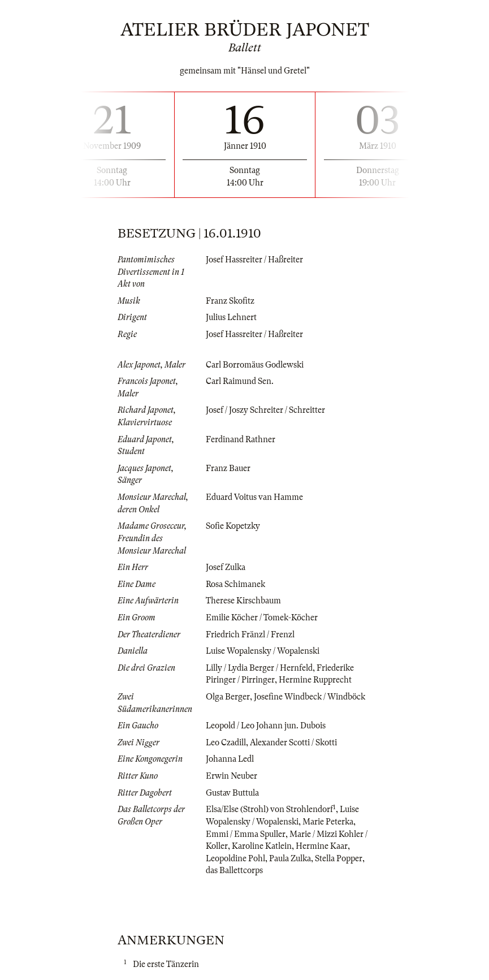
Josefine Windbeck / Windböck (310, 697)
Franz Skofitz (230, 301)
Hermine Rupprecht (315, 680)
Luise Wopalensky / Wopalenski (263, 651)
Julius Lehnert (231, 317)
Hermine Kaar (322, 846)
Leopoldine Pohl (235, 858)
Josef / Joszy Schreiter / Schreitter (265, 410)
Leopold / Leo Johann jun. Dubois (266, 726)
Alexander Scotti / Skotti (293, 742)
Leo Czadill (226, 742)
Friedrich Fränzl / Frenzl (250, 634)
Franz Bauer (228, 468)
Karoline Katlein (262, 846)
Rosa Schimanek (235, 584)
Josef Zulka (226, 567)
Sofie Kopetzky (233, 526)
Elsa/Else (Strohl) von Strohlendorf (269, 809)
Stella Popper (339, 858)
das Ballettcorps (234, 870)
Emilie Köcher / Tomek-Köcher (262, 618)
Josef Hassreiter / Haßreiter (254, 260)
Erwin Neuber (231, 776)
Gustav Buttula (232, 793)
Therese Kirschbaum (243, 601)
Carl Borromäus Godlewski (255, 365)
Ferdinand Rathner (241, 439)
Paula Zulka (290, 858)
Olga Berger (228, 697)
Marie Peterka (328, 822)
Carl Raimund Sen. (240, 381)
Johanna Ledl (230, 759)
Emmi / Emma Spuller (246, 834)
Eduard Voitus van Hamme (254, 497)
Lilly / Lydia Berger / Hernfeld (259, 668)
